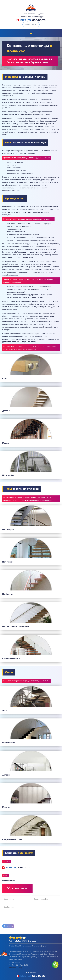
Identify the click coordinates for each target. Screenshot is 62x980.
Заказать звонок (31, 24)
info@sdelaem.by (9, 881)
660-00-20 (33, 20)
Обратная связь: (17, 888)
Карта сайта (31, 972)
